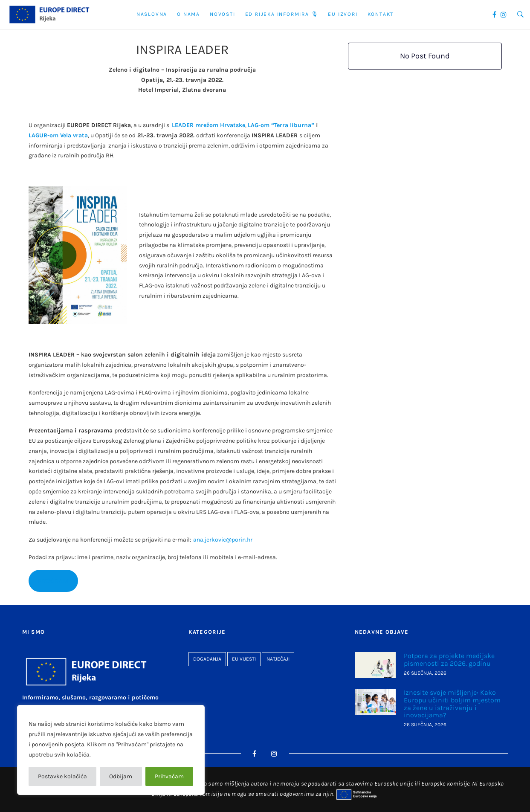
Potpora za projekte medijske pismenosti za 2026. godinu (449, 660)
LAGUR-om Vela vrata (58, 135)
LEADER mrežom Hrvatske (209, 125)
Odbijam (121, 776)
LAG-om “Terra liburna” (281, 125)
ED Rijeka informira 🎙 (282, 14)
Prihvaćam (169, 776)
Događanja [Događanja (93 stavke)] (207, 659)
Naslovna (152, 14)
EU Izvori (343, 14)
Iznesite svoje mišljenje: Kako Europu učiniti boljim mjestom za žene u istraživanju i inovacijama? (452, 704)
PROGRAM (53, 581)
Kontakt (381, 14)
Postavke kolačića (62, 776)
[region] (111, 750)
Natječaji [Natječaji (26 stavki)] (278, 659)
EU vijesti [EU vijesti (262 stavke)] (244, 659)
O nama (188, 14)
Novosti (223, 14)
